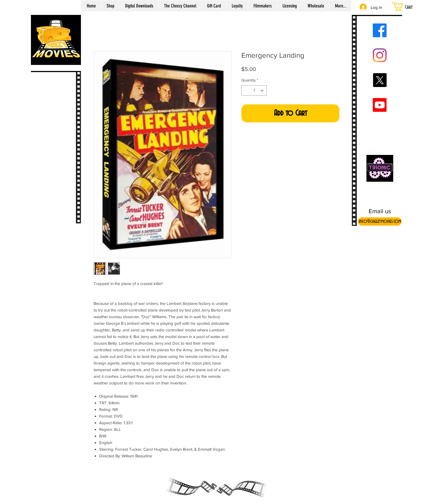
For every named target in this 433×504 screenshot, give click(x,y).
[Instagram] (380, 55)
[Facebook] (380, 30)
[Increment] (262, 90)
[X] (380, 80)
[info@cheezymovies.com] (380, 221)
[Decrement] (246, 90)
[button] (409, 7)
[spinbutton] (254, 90)
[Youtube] (380, 105)
